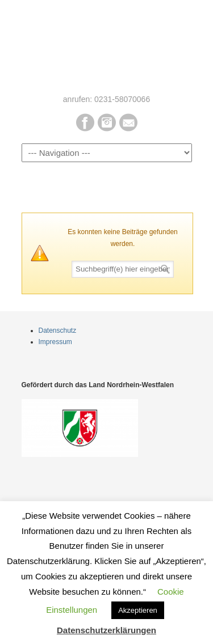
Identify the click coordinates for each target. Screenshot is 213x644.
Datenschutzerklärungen (106, 630)
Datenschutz (58, 331)
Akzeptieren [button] (138, 610)
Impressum (55, 342)
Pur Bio (107, 46)
